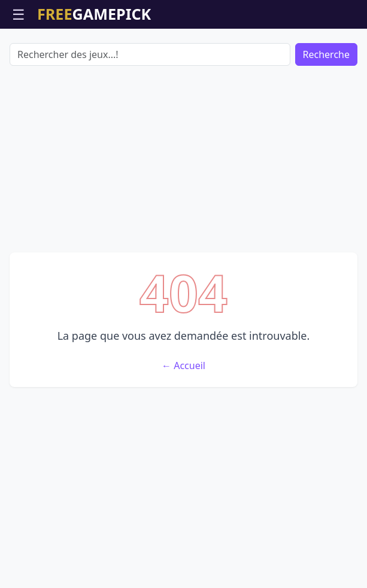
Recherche (326, 54)
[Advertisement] (183, 159)
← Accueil (183, 365)
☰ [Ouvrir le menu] (19, 14)
